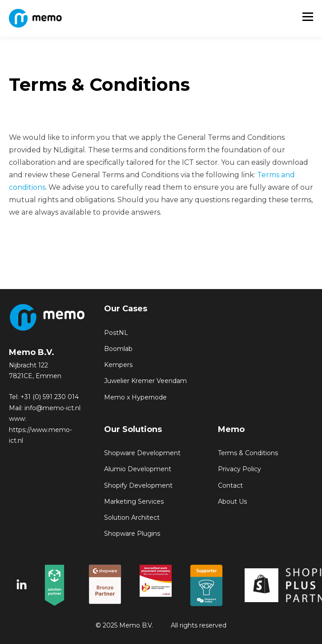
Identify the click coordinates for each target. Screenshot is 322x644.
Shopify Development (138, 486)
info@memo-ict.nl (52, 408)
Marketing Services (134, 502)
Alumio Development (138, 469)
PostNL (116, 333)
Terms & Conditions (248, 453)
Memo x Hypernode (135, 397)
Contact (230, 486)
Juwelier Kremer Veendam (145, 381)
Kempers (118, 365)
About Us (232, 502)
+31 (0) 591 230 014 (50, 397)
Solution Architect (132, 518)
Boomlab (118, 349)
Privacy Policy (239, 469)
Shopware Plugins (132, 534)
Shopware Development (142, 453)
